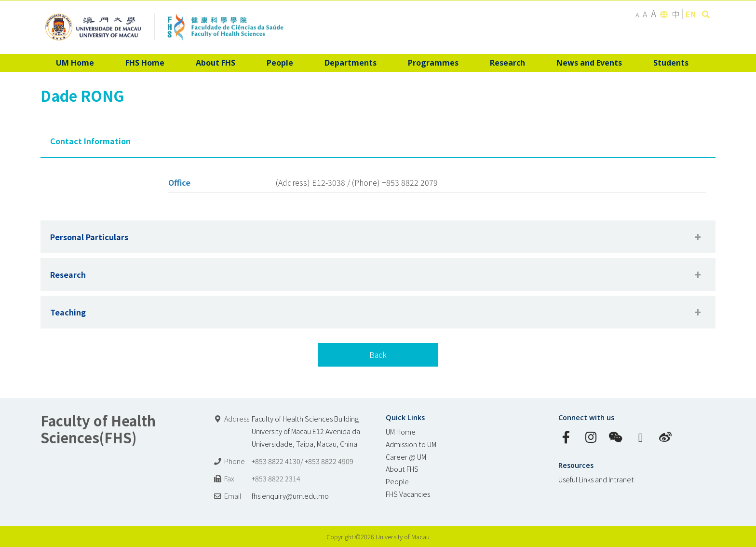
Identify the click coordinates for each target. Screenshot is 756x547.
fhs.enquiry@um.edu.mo (290, 496)
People (397, 481)
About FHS (402, 469)
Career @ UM (406, 457)
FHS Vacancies (408, 494)
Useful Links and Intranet (596, 479)
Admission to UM (411, 444)
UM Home (401, 431)
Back (378, 355)
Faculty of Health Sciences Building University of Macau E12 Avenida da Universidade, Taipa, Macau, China (306, 431)
